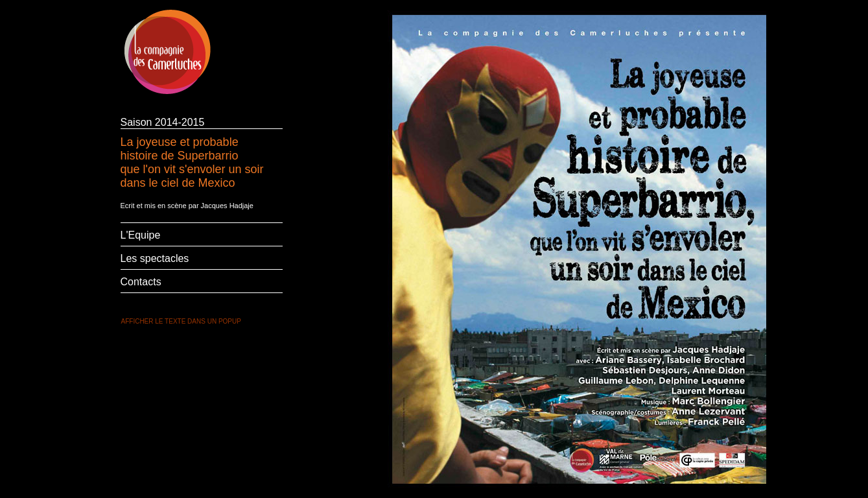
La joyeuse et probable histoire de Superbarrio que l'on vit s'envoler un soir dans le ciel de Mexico (192, 161)
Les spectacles (155, 258)
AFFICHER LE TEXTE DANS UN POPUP (181, 321)
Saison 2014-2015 (163, 122)
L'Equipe (141, 235)
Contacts (141, 282)
